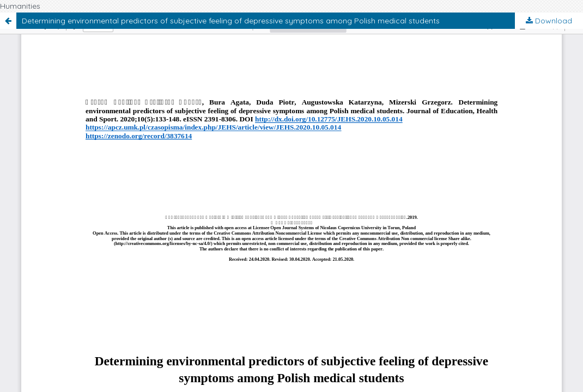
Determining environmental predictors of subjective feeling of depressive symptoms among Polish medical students (231, 21)
